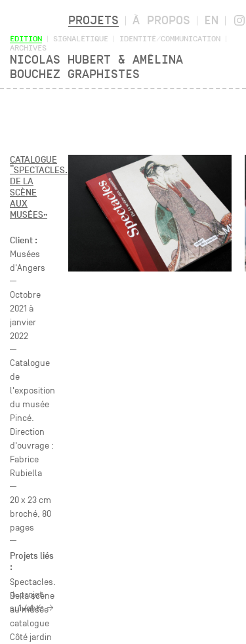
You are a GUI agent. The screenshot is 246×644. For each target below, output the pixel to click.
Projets (93, 20)
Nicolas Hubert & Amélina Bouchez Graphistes (96, 67)
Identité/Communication (170, 38)
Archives (28, 48)
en (211, 20)
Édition (26, 38)
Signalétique (81, 38)
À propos (161, 20)
